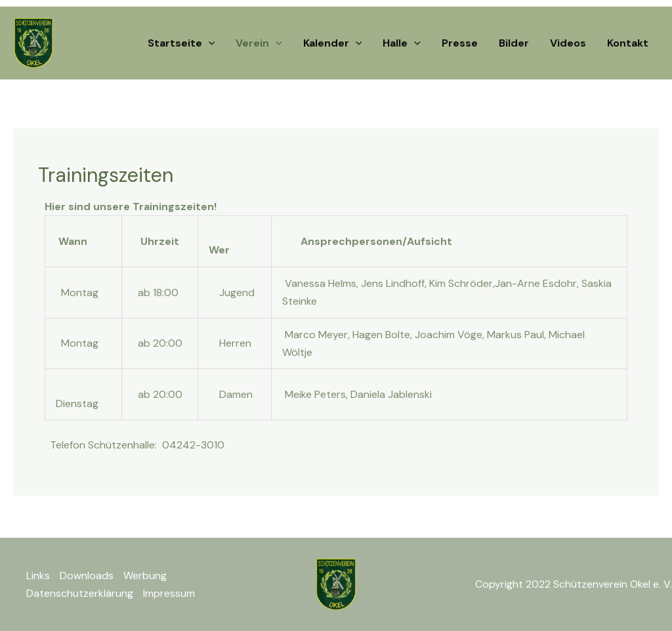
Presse (460, 43)
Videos (568, 43)
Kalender (333, 43)
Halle (402, 43)
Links (38, 576)
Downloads (87, 576)
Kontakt (628, 43)
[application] (209, 43)
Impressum (169, 593)
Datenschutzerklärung (80, 593)
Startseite (181, 43)
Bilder (514, 43)
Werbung (145, 576)
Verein (259, 43)
